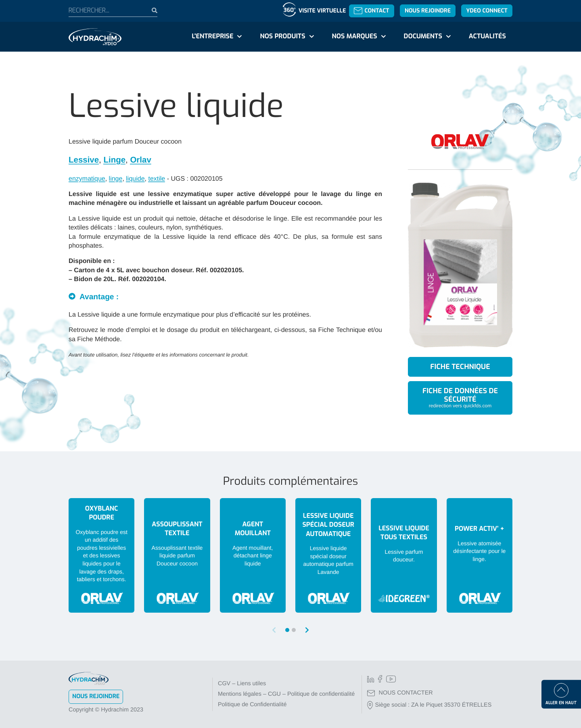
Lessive (84, 160)
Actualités (487, 37)
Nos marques (354, 37)
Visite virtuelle (322, 11)
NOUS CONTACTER (400, 693)
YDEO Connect (487, 11)
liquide (135, 179)
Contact (371, 11)
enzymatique (87, 179)
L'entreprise (212, 37)
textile (157, 179)
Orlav (140, 160)
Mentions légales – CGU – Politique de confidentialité (286, 694)
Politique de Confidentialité (252, 705)
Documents (423, 37)
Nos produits (282, 37)
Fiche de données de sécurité (460, 397)
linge (116, 179)
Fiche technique (460, 367)
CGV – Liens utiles (242, 684)
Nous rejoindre (428, 11)
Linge (114, 160)
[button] (307, 630)
